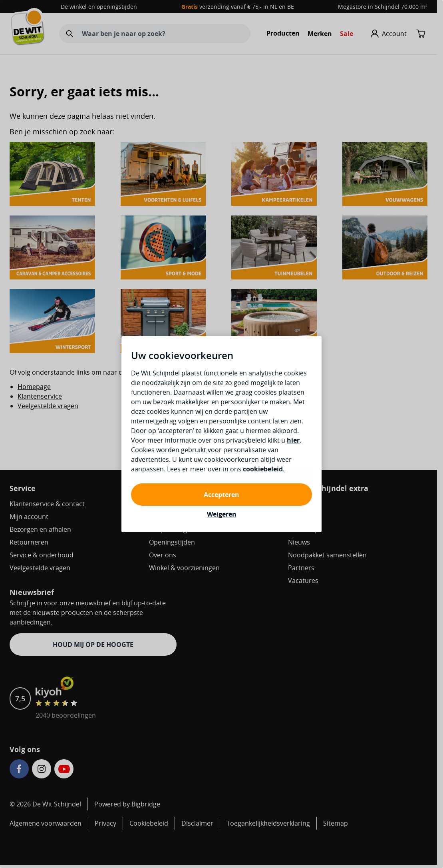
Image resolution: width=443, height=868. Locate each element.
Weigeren (222, 514)
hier (293, 440)
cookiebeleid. (264, 469)
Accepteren (221, 495)
